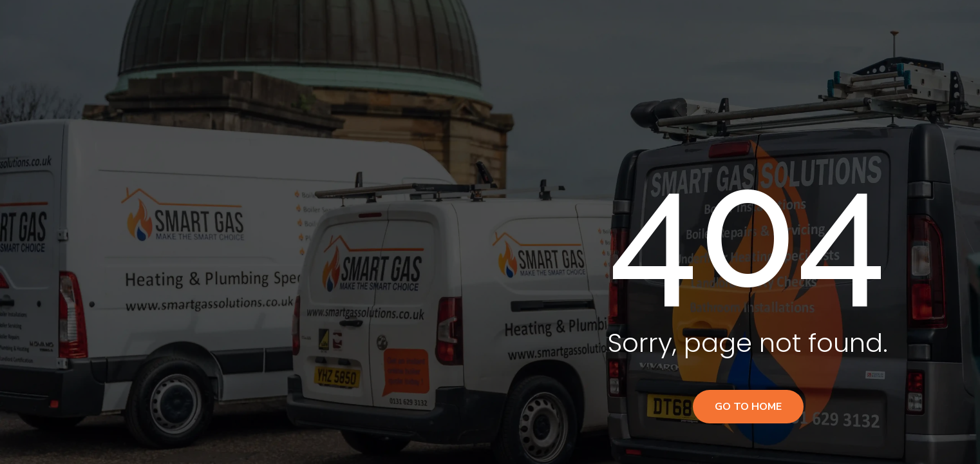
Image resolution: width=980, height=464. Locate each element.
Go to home (748, 407)
